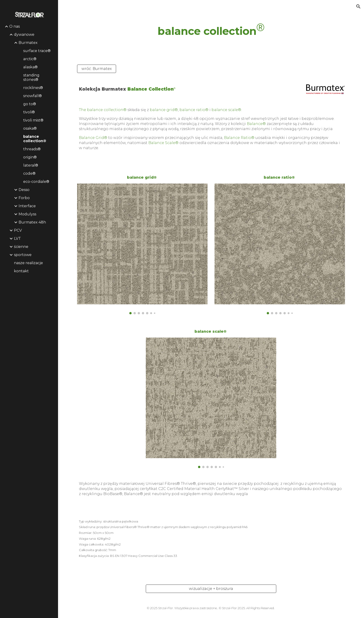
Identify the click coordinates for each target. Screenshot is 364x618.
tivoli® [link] (29, 112)
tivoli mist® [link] (33, 120)
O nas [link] (15, 26)
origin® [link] (30, 157)
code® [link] (29, 173)
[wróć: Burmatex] (97, 69)
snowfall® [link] (32, 96)
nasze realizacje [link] (28, 263)
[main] (211, 30)
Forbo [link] (24, 198)
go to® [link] (30, 104)
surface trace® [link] (37, 51)
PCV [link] (18, 230)
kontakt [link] (21, 271)
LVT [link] (17, 238)
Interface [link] (27, 206)
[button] (358, 7)
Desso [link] (24, 190)
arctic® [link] (30, 59)
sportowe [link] (23, 255)
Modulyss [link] (27, 214)
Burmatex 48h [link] (32, 222)
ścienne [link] (21, 247)
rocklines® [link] (33, 88)
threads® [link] (32, 149)
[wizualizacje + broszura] (211, 589)
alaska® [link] (30, 67)
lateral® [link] (31, 165)
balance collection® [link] (35, 139)
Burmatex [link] (28, 43)
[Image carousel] (142, 249)
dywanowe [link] (24, 35)
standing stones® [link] (31, 77)
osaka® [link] (30, 128)
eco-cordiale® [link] (36, 182)
